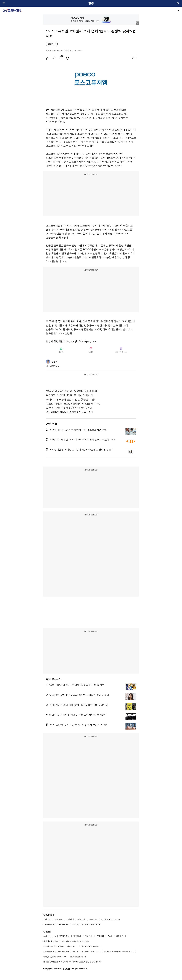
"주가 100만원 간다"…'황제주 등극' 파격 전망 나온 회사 (79, 725)
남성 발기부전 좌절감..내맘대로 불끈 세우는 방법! (70, 412)
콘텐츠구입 (65, 936)
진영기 (51, 44)
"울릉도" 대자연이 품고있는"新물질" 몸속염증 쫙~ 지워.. (73, 404)
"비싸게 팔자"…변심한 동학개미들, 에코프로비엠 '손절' (78, 430)
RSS (110, 936)
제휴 (57, 936)
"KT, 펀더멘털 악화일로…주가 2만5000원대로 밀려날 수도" (81, 450)
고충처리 (70, 919)
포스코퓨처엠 (72, 110)
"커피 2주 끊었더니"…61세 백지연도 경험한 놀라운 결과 (79, 695)
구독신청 (59, 919)
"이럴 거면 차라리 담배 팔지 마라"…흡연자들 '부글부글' (79, 705)
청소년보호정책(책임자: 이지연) (75, 941)
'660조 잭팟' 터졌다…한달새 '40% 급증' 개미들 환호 (77, 685)
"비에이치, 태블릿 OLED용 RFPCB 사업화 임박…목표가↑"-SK (82, 440)
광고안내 (82, 919)
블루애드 (93, 919)
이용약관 (120, 936)
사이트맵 (89, 936)
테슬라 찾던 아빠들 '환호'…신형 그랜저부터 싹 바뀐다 (78, 715)
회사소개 (47, 919)
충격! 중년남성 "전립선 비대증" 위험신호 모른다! (69, 408)
